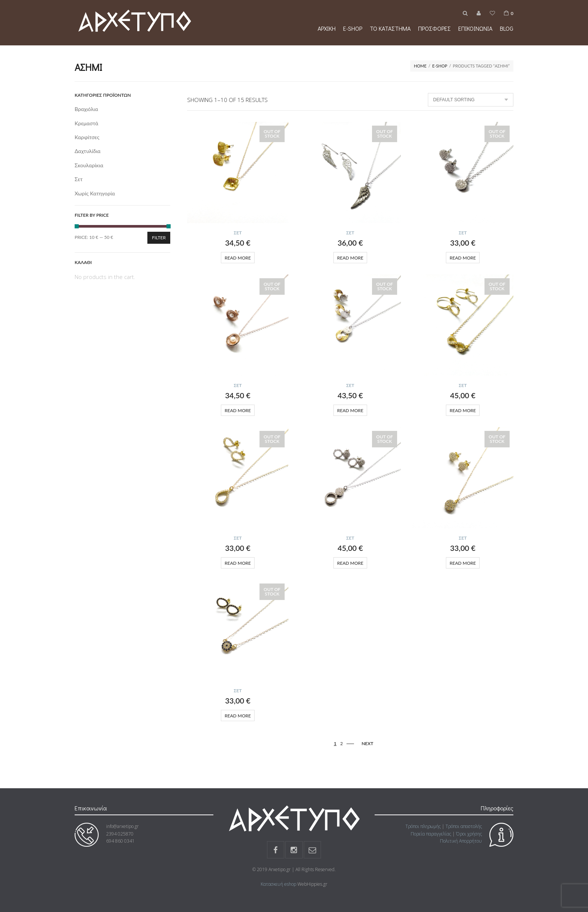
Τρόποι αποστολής (464, 826)
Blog (507, 28)
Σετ (238, 233)
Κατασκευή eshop (278, 884)
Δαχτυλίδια (88, 151)
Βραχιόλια (86, 109)
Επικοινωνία (475, 28)
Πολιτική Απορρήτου (461, 841)
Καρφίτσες (87, 137)
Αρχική (327, 28)
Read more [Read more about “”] (238, 258)
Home (420, 66)
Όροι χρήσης (469, 834)
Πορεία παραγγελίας (431, 834)
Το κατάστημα (390, 28)
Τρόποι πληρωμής (423, 826)
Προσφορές (434, 28)
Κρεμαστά (86, 123)
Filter (159, 238)
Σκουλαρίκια (89, 165)
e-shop (353, 28)
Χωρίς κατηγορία (95, 193)
